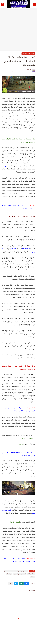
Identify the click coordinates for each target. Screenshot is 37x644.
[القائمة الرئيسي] (35, 4)
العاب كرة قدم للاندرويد (20, 574)
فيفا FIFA (9, 574)
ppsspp (32, 577)
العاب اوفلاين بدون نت (28, 53)
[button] (27, 584)
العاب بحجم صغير (9, 571)
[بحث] (2, 4)
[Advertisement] (18, 29)
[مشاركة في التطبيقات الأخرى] (10, 584)
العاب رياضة (31, 574)
